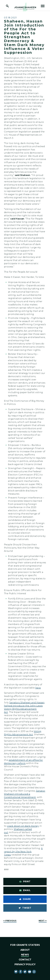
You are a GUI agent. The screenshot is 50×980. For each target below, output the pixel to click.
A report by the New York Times (23, 852)
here (38, 688)
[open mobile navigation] (43, 6)
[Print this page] (25, 882)
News (25, 955)
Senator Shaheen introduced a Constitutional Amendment (25, 794)
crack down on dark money (23, 826)
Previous (11, 921)
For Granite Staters (25, 945)
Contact (25, 960)
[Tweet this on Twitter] (25, 908)
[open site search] (7, 6)
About (25, 950)
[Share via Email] (25, 890)
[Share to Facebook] (25, 899)
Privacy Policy (25, 964)
